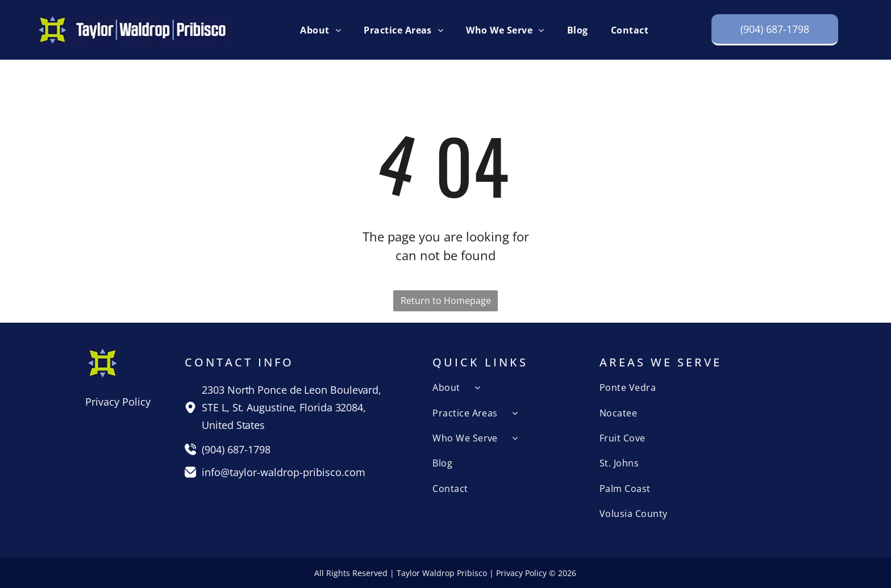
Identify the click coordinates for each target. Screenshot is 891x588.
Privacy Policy (118, 402)
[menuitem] (320, 30)
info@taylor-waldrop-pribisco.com (284, 472)
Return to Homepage (446, 301)
